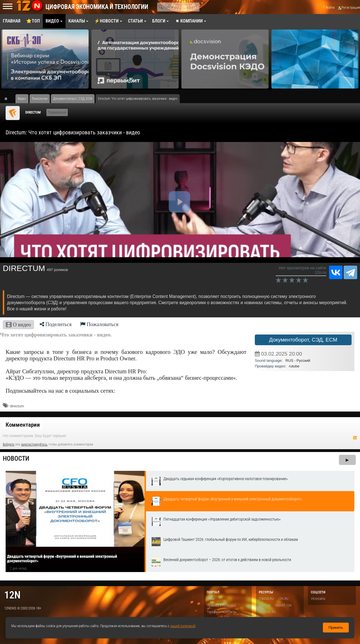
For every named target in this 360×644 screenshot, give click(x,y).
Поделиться (56, 324)
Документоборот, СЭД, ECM (303, 340)
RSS (355, 438)
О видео (18, 325)
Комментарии (23, 425)
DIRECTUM (33, 112)
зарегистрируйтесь (34, 444)
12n (12, 595)
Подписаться (57, 112)
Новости (16, 459)
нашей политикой (183, 626)
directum (17, 406)
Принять (336, 628)
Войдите (9, 444)
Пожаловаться (99, 324)
